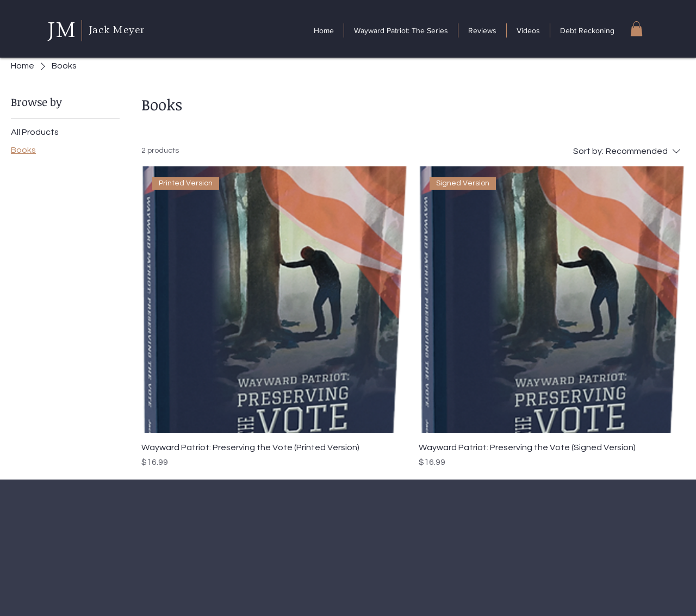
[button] (636, 29)
